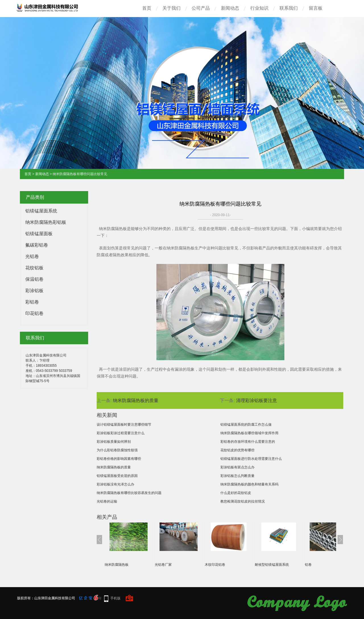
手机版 (115, 598)
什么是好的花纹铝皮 (236, 493)
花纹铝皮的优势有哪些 (237, 450)
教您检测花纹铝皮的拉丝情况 (243, 501)
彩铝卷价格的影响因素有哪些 (119, 459)
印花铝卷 (34, 313)
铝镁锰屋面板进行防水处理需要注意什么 (251, 459)
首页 (147, 8)
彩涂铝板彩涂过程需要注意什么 (121, 433)
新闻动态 (230, 8)
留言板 (316, 8)
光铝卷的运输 (107, 501)
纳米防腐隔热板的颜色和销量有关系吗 (249, 484)
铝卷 (308, 565)
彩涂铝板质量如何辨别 (114, 442)
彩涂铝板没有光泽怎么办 (115, 484)
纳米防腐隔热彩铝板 (46, 222)
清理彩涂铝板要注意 (257, 400)
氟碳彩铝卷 (37, 245)
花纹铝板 (34, 268)
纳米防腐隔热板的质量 (136, 400)
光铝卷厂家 (163, 565)
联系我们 (289, 8)
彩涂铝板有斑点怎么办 (237, 467)
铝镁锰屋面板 (39, 234)
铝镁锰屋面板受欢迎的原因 (117, 476)
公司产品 (201, 8)
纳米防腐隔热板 (117, 565)
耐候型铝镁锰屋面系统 (272, 565)
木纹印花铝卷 (215, 565)
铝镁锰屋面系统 (41, 211)
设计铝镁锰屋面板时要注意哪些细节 (124, 425)
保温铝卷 (34, 279)
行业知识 (259, 8)
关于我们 (171, 8)
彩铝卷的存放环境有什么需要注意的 (248, 442)
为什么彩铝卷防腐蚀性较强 (117, 450)
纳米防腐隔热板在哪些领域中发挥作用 (249, 433)
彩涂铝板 (34, 291)
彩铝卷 (32, 302)
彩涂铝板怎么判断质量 (237, 476)
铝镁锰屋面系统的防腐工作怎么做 (246, 425)
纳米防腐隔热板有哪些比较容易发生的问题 (129, 493)
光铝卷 (32, 256)
